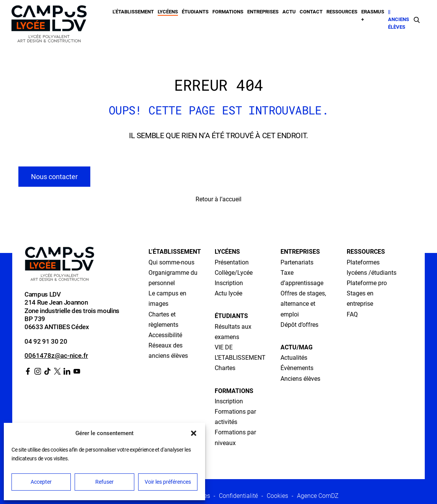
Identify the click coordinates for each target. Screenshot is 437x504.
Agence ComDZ (318, 496)
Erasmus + (373, 15)
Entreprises (263, 12)
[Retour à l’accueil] (49, 26)
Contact (311, 12)
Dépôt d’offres (299, 325)
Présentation (232, 263)
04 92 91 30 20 (46, 341)
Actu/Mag (297, 347)
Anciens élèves (300, 379)
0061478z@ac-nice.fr (56, 356)
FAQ (352, 315)
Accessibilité (165, 335)
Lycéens (168, 12)
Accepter (41, 482)
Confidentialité (238, 496)
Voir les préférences (168, 482)
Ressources (342, 12)
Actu (289, 12)
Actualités (294, 358)
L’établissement (133, 12)
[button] (194, 433)
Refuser (104, 482)
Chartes (225, 368)
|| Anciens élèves (399, 20)
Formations (228, 12)
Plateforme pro (367, 283)
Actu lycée (228, 294)
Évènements (297, 368)
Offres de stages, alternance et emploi (303, 304)
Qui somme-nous (171, 263)
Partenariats (297, 263)
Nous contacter (54, 177)
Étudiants (195, 12)
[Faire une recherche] (417, 20)
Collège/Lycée (234, 273)
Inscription (229, 283)
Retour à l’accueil (218, 199)
